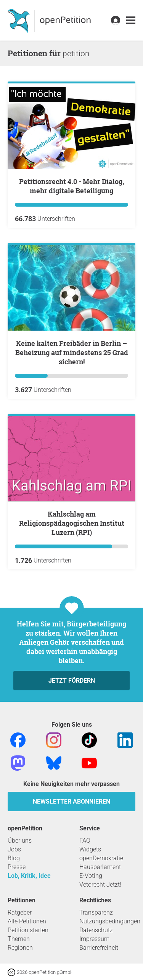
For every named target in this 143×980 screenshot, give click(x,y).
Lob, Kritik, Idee (29, 876)
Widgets (90, 849)
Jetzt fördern (72, 681)
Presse (17, 867)
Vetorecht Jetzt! (100, 885)
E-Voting (91, 876)
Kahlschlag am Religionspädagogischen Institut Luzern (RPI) (72, 523)
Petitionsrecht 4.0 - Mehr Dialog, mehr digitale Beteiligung (71, 186)
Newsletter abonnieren (71, 801)
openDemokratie (101, 858)
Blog (14, 858)
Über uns (20, 841)
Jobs (14, 849)
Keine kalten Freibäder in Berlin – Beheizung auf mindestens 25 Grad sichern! (72, 352)
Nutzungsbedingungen (110, 921)
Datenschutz (96, 930)
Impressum (94, 939)
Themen (19, 939)
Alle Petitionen (27, 921)
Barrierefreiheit (99, 948)
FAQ (85, 841)
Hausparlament (100, 867)
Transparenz (96, 912)
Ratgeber (20, 912)
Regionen (20, 948)
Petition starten (28, 930)
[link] (131, 20)
